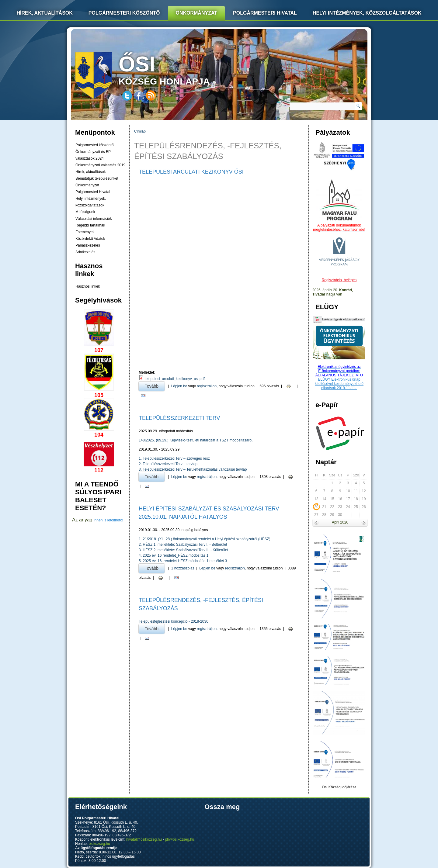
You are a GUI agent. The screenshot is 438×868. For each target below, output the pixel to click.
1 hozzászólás (183, 568)
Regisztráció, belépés (339, 280)
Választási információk (94, 219)
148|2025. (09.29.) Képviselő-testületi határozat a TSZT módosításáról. (196, 440)
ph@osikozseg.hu (180, 839)
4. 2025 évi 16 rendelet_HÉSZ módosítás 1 (174, 555)
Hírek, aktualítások (90, 172)
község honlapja (179, 69)
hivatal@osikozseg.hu (144, 839)
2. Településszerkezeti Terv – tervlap (168, 464)
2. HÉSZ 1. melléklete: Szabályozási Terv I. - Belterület (183, 545)
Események (85, 232)
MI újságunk (85, 212)
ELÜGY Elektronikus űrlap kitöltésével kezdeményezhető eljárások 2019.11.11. (339, 384)
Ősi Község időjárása (339, 787)
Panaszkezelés (88, 245)
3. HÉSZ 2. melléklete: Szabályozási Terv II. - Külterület (183, 550)
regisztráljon (207, 386)
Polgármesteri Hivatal (265, 13)
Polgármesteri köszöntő (124, 13)
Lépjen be (179, 386)
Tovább (155, 385)
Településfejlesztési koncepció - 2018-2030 (174, 621)
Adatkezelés (85, 252)
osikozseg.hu (99, 844)
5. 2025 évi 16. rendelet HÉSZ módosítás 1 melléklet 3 (183, 561)
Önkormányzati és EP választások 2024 (93, 155)
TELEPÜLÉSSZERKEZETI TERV (179, 418)
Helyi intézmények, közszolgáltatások (367, 13)
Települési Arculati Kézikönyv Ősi (191, 172)
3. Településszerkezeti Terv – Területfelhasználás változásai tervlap (193, 469)
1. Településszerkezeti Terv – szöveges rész (174, 458)
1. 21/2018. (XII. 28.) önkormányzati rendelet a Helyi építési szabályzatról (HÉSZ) (205, 539)
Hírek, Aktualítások (45, 13)
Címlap (140, 131)
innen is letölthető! (108, 520)
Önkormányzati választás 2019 (100, 165)
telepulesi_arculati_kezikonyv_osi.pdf (174, 379)
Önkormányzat (196, 13)
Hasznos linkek (88, 286)
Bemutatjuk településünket (97, 178)
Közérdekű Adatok (90, 239)
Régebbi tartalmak (90, 225)
